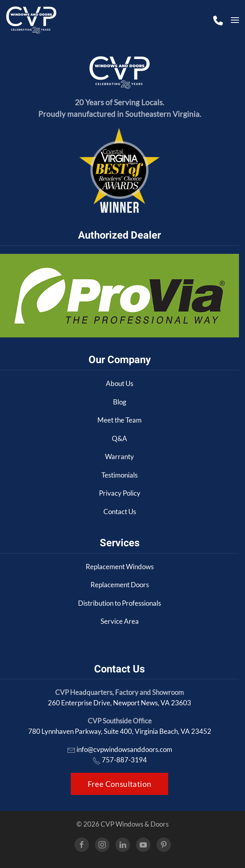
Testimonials (119, 475)
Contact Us (120, 512)
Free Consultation (120, 784)
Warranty (119, 456)
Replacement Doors (120, 585)
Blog (120, 402)
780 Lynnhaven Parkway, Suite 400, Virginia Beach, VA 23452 (120, 731)
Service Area (120, 621)
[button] (235, 20)
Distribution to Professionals (119, 603)
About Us (119, 383)
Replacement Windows (120, 567)
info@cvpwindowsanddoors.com (124, 749)
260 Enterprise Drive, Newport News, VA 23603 (119, 703)
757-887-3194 (124, 760)
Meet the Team (119, 420)
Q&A (119, 438)
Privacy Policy (120, 493)
